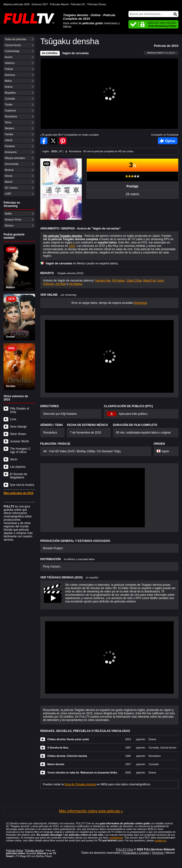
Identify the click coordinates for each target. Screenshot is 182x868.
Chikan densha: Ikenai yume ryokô (68, 739)
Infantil (8, 140)
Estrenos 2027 (40, 4)
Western (9, 128)
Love (13, 419)
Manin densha (56, 764)
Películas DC (78, 4)
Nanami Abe (103, 281)
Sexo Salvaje (18, 427)
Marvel (9, 182)
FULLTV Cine (125, 849)
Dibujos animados (15, 158)
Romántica (11, 116)
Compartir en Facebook (44, 141)
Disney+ (9, 225)
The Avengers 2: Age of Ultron (20, 450)
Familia (9, 134)
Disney (9, 176)
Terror (8, 122)
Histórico (10, 63)
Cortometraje (12, 51)
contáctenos (116, 838)
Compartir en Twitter (53, 141)
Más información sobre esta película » (91, 811)
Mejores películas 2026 (17, 4)
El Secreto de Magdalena (18, 476)
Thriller (9, 105)
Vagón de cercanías (75, 53)
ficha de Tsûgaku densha (80, 784)
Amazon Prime (13, 219)
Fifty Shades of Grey (19, 410)
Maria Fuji (149, 281)
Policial (9, 69)
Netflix (8, 214)
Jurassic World (19, 441)
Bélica (8, 81)
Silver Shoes (18, 434)
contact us (160, 840)
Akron (14, 459)
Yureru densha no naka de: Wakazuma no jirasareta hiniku (82, 773)
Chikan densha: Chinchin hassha (67, 756)
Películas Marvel (59, 4)
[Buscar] (153, 14)
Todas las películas (15, 39)
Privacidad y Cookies (136, 853)
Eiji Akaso (118, 281)
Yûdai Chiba (134, 281)
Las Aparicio (18, 467)
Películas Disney (97, 4)
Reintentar (140, 303)
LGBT (8, 194)
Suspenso (10, 110)
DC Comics (11, 188)
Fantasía (10, 146)
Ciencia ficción (13, 45)
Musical (9, 170)
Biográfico (10, 93)
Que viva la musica (22, 485)
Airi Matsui (76, 284)
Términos (158, 853)
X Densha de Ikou (58, 748)
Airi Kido (61, 284)
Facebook (168, 141)
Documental (11, 164)
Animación (11, 152)
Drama (9, 87)
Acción (9, 57)
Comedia (10, 99)
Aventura (10, 75)
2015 (72, 246)
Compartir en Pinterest (63, 141)
